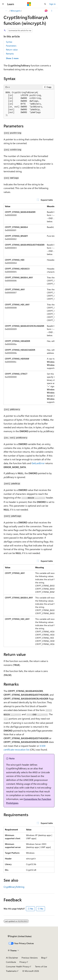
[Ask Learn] (46, 11)
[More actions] (52, 11)
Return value (12, 50)
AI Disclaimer (12, 958)
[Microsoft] (29, 4)
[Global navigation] (3, 4)
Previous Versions (30, 958)
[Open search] (45, 4)
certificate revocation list (16, 750)
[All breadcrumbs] (6, 11)
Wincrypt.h (16, 11)
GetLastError (38, 463)
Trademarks (11, 971)
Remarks (10, 54)
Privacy (23, 962)
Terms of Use (41, 966)
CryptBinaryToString (14, 887)
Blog (43, 958)
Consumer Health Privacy (18, 966)
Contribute (11, 962)
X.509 (42, 746)
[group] (29, 304)
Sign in (52, 4)
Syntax (9, 42)
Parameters (11, 46)
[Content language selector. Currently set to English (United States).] (20, 936)
